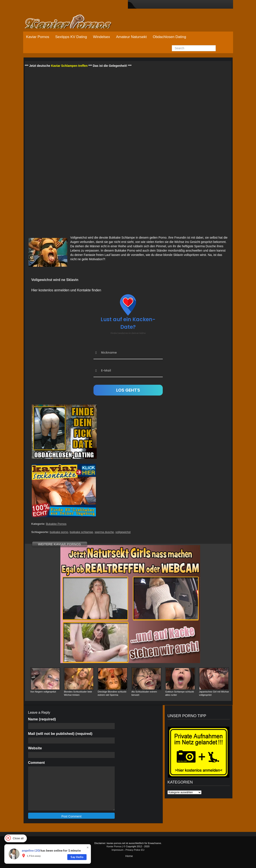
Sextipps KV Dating (71, 37)
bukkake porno (59, 532)
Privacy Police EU (135, 850)
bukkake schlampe (81, 532)
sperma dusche (104, 532)
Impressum (118, 850)
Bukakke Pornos (56, 524)
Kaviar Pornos (38, 37)
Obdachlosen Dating (169, 37)
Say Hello (77, 857)
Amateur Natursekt (131, 37)
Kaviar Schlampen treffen (69, 66)
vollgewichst (123, 532)
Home (129, 856)
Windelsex (101, 37)
